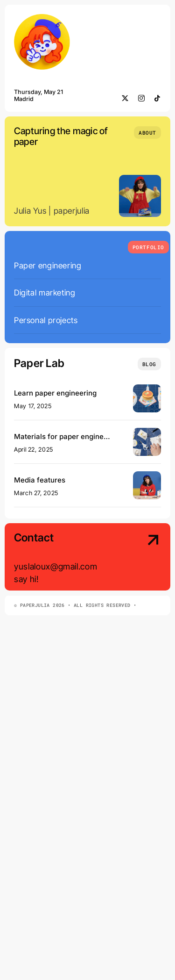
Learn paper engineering (55, 393)
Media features (40, 480)
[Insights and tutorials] (149, 364)
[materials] (147, 432)
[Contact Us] (144, 558)
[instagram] (142, 98)
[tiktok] (157, 98)
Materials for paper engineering (67, 436)
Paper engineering (48, 265)
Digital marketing (45, 292)
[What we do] (148, 247)
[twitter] (125, 98)
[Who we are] (147, 133)
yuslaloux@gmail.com (56, 566)
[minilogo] (42, 18)
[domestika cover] (147, 475)
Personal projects (46, 320)
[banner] (147, 388)
